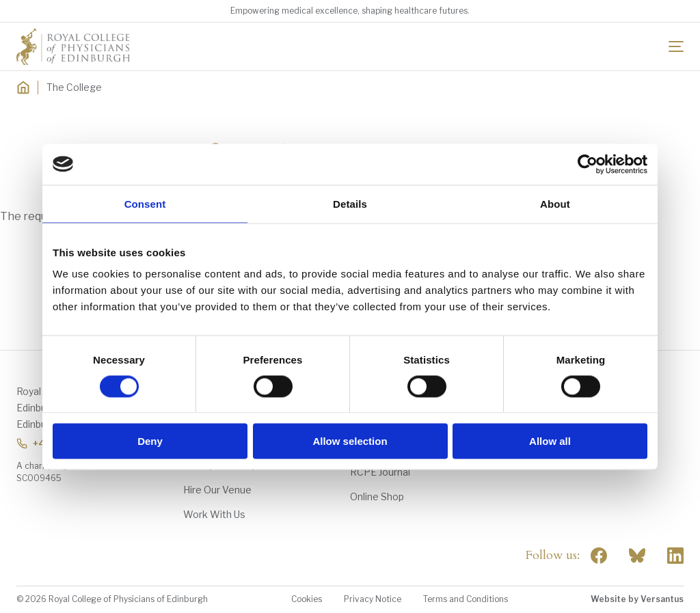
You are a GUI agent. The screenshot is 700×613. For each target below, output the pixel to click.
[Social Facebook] (599, 556)
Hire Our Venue (217, 490)
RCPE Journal (380, 472)
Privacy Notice (373, 599)
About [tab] (555, 203)
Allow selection (350, 441)
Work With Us (214, 514)
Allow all (550, 441)
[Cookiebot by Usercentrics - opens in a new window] (588, 164)
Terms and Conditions (466, 599)
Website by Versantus (637, 599)
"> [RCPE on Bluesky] (637, 556)
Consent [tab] (145, 203)
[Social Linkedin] (675, 556)
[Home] (23, 87)
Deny (150, 441)
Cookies (307, 599)
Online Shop (377, 496)
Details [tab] (350, 203)
